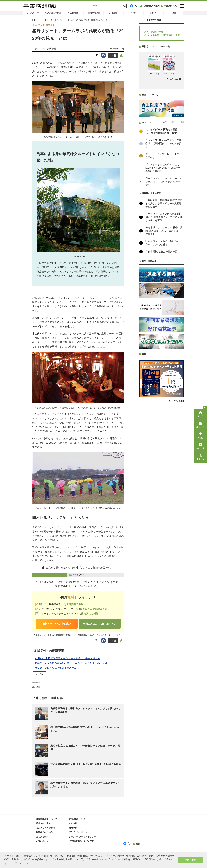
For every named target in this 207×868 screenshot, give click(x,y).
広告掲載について (77, 819)
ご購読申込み (169, 6)
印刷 (113, 55)
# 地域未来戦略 (93, 13)
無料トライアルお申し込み (57, 624)
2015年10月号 (117, 49)
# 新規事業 (73, 13)
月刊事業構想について (47, 819)
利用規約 (73, 828)
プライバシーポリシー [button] (25, 863)
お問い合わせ (42, 841)
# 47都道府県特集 (53, 13)
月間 (181, 201)
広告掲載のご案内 (150, 6)
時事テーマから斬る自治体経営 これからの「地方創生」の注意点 (71, 663)
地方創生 (37, 687)
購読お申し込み (43, 823)
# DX (133, 13)
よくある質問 (42, 837)
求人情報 (73, 823)
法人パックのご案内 (45, 828)
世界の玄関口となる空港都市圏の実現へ (57, 668)
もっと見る (39, 674)
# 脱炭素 (113, 13)
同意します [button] (190, 860)
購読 (137, 844)
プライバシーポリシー (79, 832)
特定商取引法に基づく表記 (81, 841)
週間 (173, 201)
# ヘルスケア (33, 13)
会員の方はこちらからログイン (100, 624)
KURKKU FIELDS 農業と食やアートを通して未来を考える (67, 658)
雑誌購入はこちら (44, 832)
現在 (164, 201)
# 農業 (173, 13)
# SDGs (153, 13)
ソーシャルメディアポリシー (82, 837)
